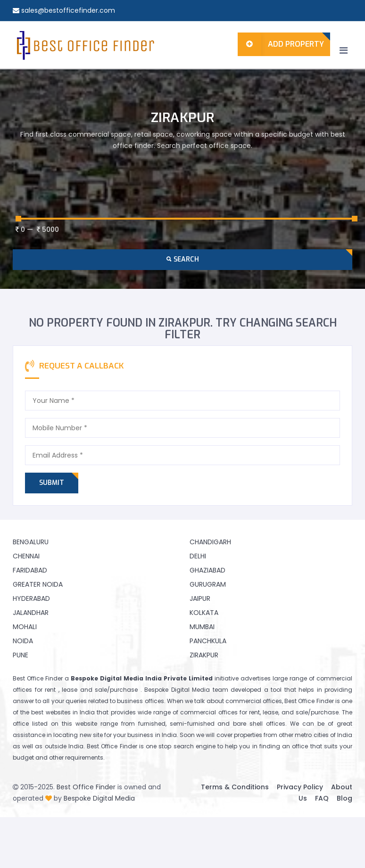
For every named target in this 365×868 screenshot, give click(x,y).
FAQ (322, 798)
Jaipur (200, 598)
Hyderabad (31, 598)
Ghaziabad (207, 570)
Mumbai (202, 627)
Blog (344, 798)
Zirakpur (204, 655)
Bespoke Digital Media (99, 798)
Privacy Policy (300, 787)
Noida (23, 641)
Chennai (26, 556)
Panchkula (208, 641)
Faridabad (30, 570)
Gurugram (208, 584)
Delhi (198, 556)
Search (183, 259)
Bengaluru (31, 542)
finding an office (284, 746)
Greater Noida (38, 584)
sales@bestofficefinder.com (68, 10)
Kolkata (204, 613)
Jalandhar (31, 613)
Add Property (281, 44)
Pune (21, 655)
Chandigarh (210, 542)
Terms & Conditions (235, 787)
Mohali (25, 627)
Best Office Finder (86, 787)
